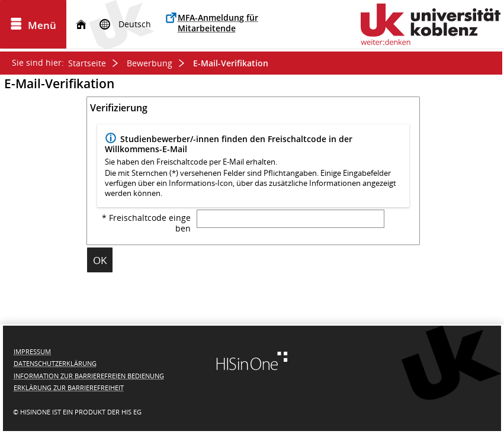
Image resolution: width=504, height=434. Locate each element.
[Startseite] (81, 25)
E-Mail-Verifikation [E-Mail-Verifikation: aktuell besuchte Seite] (231, 63)
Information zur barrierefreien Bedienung (89, 376)
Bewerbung (150, 63)
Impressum (32, 351)
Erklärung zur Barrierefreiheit (69, 388)
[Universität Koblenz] (431, 24)
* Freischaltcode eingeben (146, 223)
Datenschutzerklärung (55, 363)
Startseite (87, 63)
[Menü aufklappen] (33, 24)
